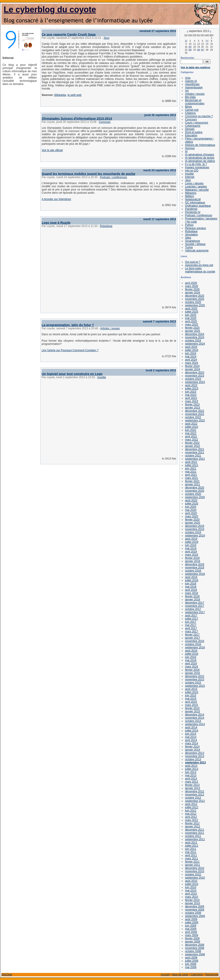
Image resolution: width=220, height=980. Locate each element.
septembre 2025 (195, 305)
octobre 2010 (193, 874)
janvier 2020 (192, 523)
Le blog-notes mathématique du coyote (200, 270)
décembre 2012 (195, 791)
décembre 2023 (195, 372)
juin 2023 (191, 392)
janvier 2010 (192, 903)
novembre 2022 (195, 414)
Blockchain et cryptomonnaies (195, 102)
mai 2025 (191, 318)
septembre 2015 (195, 686)
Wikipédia (60, 95)
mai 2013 (191, 775)
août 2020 (191, 500)
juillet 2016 (192, 654)
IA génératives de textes (200, 158)
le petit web (74, 95)
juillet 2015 (192, 692)
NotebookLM (193, 199)
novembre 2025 (195, 299)
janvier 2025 (192, 331)
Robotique (106, 226)
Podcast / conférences (114, 177)
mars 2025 (192, 325)
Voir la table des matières (195, 67)
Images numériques (197, 167)
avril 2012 (191, 817)
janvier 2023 (192, 408)
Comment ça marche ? (199, 116)
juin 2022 (191, 430)
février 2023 (192, 404)
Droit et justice (194, 132)
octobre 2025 (193, 302)
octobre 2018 (193, 571)
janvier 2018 (192, 600)
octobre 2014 (193, 721)
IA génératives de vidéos (200, 161)
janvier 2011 (192, 865)
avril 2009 (191, 932)
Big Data (190, 97)
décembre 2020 (195, 488)
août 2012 (191, 804)
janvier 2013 (192, 788)
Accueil (165, 975)
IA (186, 151)
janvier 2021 (192, 484)
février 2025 (192, 328)
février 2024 (192, 366)
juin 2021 (191, 468)
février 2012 (192, 823)
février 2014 (192, 747)
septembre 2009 (195, 916)
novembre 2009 (195, 910)
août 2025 (191, 309)
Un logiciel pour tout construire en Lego (72, 374)
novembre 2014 (195, 718)
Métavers (191, 193)
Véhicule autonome (197, 251)
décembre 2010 (195, 868)
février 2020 (192, 520)
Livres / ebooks (194, 183)
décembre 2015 (195, 676)
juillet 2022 (192, 427)
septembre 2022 (195, 420)
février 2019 (192, 558)
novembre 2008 (195, 948)
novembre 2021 (195, 452)
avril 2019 (191, 552)
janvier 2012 (192, 827)
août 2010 (191, 881)
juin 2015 (191, 695)
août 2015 (191, 689)
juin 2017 (191, 622)
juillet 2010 (192, 884)
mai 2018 (191, 587)
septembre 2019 (195, 536)
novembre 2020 (195, 491)
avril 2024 (191, 360)
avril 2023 (191, 398)
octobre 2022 (193, 417)
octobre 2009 (193, 913)
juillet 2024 (192, 350)
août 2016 (191, 651)
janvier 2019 (192, 561)
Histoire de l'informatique (200, 145)
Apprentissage (194, 87)
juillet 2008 (192, 961)
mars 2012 (192, 820)
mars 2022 (192, 440)
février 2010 (192, 900)
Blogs (188, 107)
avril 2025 (191, 321)
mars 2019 (192, 555)
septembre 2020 (195, 497)
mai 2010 (191, 890)
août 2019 (191, 539)
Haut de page (180, 975)
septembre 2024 (195, 344)
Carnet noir (192, 110)
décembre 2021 (195, 449)
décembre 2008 (195, 945)
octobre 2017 (193, 609)
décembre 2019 (195, 526)
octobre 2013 (193, 759)
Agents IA (191, 81)
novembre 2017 (195, 606)
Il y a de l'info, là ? (196, 164)
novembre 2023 (195, 376)
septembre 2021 (195, 459)
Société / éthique (195, 244)
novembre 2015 (195, 679)
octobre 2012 (193, 798)
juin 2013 (191, 772)
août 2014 (191, 727)
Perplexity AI (193, 212)
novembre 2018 (195, 568)
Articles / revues (110, 328)
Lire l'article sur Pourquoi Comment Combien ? (70, 350)
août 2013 (191, 766)
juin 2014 (191, 734)
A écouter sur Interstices (56, 199)
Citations (190, 113)
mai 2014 (191, 737)
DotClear (7, 975)
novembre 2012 (195, 795)
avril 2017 (191, 628)
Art (187, 91)
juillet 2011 (192, 846)
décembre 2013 (195, 753)
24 (190, 50)
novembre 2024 (195, 337)
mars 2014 (192, 743)
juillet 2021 (192, 465)
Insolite (102, 377)
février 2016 (192, 670)
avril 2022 (191, 436)
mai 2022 (191, 433)
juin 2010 (191, 887)
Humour (190, 148)
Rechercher (187, 58)
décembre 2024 (195, 334)
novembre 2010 (195, 871)
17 (190, 47)
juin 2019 (191, 545)
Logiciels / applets (196, 187)
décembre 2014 (195, 715)
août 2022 (191, 424)
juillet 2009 (192, 922)
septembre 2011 (195, 839)
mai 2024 (191, 357)
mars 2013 (192, 782)
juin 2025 (191, 315)
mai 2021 (191, 472)
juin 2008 (191, 964)
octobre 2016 (193, 644)
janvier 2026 (192, 293)
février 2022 (192, 443)
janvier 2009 (192, 942)
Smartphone (192, 241)
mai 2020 (191, 510)
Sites (188, 238)
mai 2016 (191, 660)
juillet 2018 (192, 580)
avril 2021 (191, 475)
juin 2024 (191, 353)
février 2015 (192, 708)
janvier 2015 (192, 711)
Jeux (106, 38)
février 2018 (192, 596)
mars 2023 (192, 401)
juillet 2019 (192, 542)
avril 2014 (191, 740)
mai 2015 (191, 699)
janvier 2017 (192, 638)
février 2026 (192, 289)
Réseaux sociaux (195, 228)
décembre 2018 (195, 564)
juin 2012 (191, 811)
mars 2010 (192, 897)
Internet (190, 177)
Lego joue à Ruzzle (56, 223)
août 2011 (191, 843)
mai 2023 (191, 395)
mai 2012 (191, 814)
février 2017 (192, 635)
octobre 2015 (193, 683)
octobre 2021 (193, 456)
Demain (190, 129)
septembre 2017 (195, 612)
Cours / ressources (197, 123)
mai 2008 (191, 967)
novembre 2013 (195, 756)
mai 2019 (191, 548)
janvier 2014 (192, 750)
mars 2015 (192, 705)
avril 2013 (191, 779)
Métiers (189, 196)
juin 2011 (191, 849)
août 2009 (191, 919)
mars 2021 (192, 478)
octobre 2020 (193, 494)
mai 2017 (191, 625)
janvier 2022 (192, 446)
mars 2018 (192, 593)
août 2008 (191, 958)
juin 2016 (191, 657)
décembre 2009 (195, 906)
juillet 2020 (192, 504)
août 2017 (191, 615)
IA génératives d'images (200, 155)
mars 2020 (192, 516)
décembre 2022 (195, 411)
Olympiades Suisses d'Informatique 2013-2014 (77, 119)
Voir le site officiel (52, 150)
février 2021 (192, 481)
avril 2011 (191, 855)
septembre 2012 (195, 801)
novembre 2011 (195, 833)
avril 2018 (191, 590)
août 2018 (191, 577)
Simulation (191, 235)
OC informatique (195, 203)
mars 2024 (192, 363)
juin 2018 (191, 584)
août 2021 (191, 462)
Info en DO (192, 171)
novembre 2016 (195, 641)
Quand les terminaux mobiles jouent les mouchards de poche (88, 174)
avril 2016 (191, 663)
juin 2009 (191, 926)
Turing (189, 247)
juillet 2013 (192, 769)
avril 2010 (191, 894)
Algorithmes (192, 84)
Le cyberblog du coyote (50, 9)
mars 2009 (192, 935)
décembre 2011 (195, 830)
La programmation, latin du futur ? (68, 325)
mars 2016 (192, 667)
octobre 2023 (193, 379)
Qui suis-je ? (193, 262)
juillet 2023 (192, 388)
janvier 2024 (192, 369)
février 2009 (192, 938)
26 (199, 50)
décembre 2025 (195, 296)
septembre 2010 (195, 878)
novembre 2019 (195, 529)
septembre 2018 (195, 574)
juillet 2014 (192, 731)
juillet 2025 (192, 312)
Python (189, 225)
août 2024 (191, 347)
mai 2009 (191, 929)
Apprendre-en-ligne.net (199, 265)
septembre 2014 (195, 724)
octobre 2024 (193, 341)
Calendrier (197, 975)
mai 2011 (191, 852)
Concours (105, 122)
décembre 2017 (195, 603)
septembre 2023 (195, 382)
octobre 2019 (193, 532)
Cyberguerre (193, 126)
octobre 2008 (193, 951)
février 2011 (192, 862)
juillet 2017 (192, 619)
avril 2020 (191, 513)
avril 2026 (191, 283)
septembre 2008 (195, 954)
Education (191, 135)
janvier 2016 (192, 673)
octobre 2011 (193, 836)
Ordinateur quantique (198, 206)
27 (202, 50)
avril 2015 (191, 702)
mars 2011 (192, 858)
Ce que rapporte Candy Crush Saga (69, 34)
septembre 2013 (195, 763)
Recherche (212, 975)
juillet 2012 (192, 807)
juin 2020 (191, 507)
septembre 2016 (195, 647)
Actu (188, 78)
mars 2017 (192, 631)
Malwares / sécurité (197, 190)
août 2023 (191, 385)
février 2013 (192, 785)
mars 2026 (192, 286)
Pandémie (191, 209)
